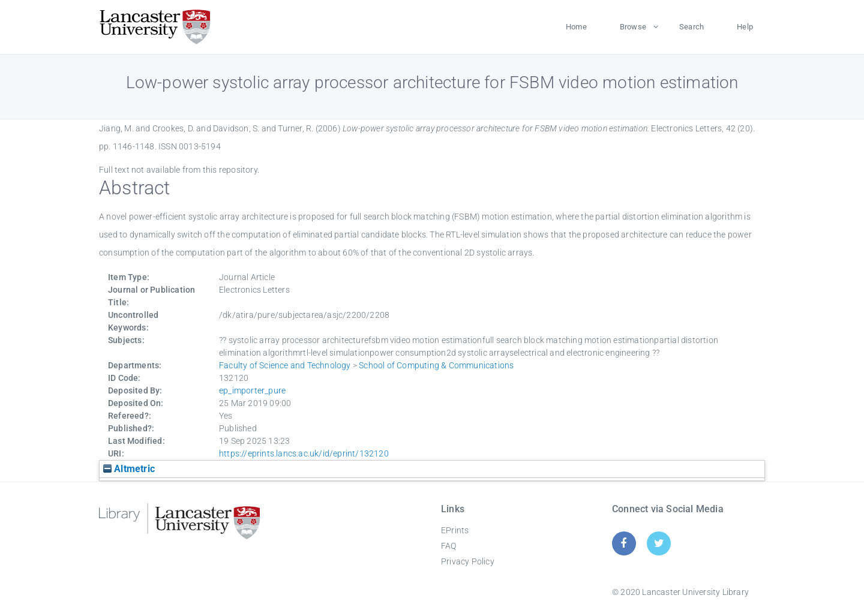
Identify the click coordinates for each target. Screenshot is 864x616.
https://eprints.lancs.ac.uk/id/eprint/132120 (304, 453)
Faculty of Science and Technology (285, 365)
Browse (633, 27)
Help (745, 27)
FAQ (449, 546)
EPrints (455, 530)
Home (576, 27)
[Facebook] (624, 543)
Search (691, 27)
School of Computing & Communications (436, 365)
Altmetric (129, 469)
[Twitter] (659, 543)
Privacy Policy (468, 561)
